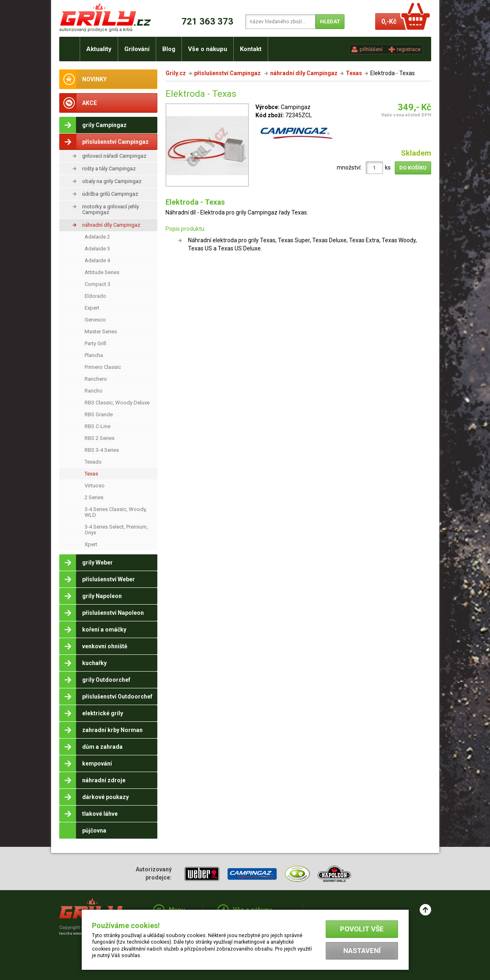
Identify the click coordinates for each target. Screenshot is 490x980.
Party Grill (95, 343)
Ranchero (96, 379)
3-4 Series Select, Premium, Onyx (116, 530)
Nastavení (362, 951)
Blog (169, 49)
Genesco (95, 320)
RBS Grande (99, 414)
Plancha (94, 355)
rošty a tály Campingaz (109, 169)
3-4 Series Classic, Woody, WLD (116, 512)
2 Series (94, 497)
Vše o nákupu (208, 49)
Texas (91, 474)
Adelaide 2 (97, 237)
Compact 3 (97, 284)
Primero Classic (103, 367)
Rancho (94, 391)
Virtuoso (95, 486)
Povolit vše (362, 929)
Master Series (101, 332)
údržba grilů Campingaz (110, 194)
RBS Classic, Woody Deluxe (117, 403)
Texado (93, 462)
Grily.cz (176, 73)
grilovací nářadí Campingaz (114, 156)
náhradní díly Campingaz (111, 225)
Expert (92, 308)
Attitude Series (102, 272)
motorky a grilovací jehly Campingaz (111, 209)
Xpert (91, 544)
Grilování (137, 49)
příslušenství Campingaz (228, 73)
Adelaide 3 (97, 249)
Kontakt (251, 49)
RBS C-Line (97, 426)
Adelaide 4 (97, 260)
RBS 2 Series (100, 438)
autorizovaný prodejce (96, 30)
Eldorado (95, 296)
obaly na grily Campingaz (112, 181)
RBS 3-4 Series (102, 450)
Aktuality (99, 49)
